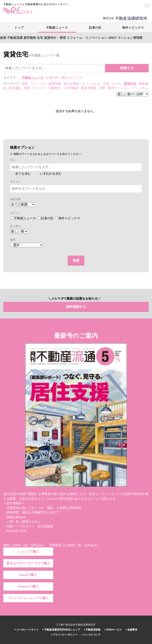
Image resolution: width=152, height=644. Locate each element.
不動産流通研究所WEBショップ (61, 630)
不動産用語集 (92, 630)
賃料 (102, 88)
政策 (3, 38)
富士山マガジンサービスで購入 (28, 563)
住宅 (40, 38)
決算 (106, 84)
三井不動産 (71, 88)
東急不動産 (89, 88)
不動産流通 (15, 38)
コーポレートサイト (27, 630)
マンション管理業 (130, 38)
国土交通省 (71, 84)
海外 (27, 88)
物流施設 (15, 88)
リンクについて (91, 635)
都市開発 (30, 38)
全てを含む (21, 174)
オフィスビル (91, 84)
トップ (19, 28)
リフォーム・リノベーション (87, 38)
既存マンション (119, 88)
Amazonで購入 (28, 586)
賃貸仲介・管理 (55, 38)
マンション (38, 84)
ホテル (116, 84)
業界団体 (55, 84)
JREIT (112, 38)
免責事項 (132, 630)
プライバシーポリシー (64, 635)
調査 (25, 84)
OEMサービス (113, 630)
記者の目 (95, 28)
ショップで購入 (28, 552)
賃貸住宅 (130, 84)
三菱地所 (54, 88)
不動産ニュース (57, 28)
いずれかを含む (49, 174)
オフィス (39, 88)
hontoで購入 (28, 575)
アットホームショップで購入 (28, 598)
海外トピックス (133, 28)
